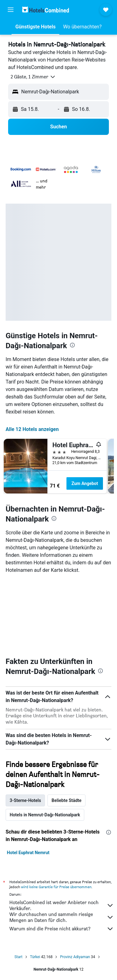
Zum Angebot (85, 483)
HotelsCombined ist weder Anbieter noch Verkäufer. (62, 905)
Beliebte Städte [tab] (66, 800)
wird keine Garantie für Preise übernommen (56, 887)
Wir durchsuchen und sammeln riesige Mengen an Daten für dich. (62, 917)
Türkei (35, 957)
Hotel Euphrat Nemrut (28, 853)
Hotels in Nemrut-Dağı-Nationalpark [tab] (45, 815)
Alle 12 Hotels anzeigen (32, 429)
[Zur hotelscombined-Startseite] (46, 10)
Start (18, 957)
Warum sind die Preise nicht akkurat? (62, 929)
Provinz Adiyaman (75, 957)
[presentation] (72, 345)
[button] (11, 10)
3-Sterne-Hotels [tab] (25, 800)
